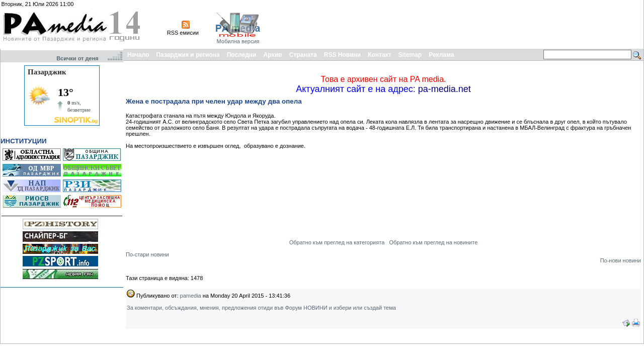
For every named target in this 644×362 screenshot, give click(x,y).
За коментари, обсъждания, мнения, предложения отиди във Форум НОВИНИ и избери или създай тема (261, 308)
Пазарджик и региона (188, 55)
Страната (303, 55)
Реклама (441, 55)
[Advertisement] (459, 24)
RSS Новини (342, 55)
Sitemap (410, 55)
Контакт (379, 55)
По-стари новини (147, 254)
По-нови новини (621, 260)
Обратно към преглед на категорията (337, 242)
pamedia (191, 296)
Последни (242, 55)
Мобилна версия (238, 41)
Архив (272, 55)
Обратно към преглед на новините (433, 242)
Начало (138, 55)
